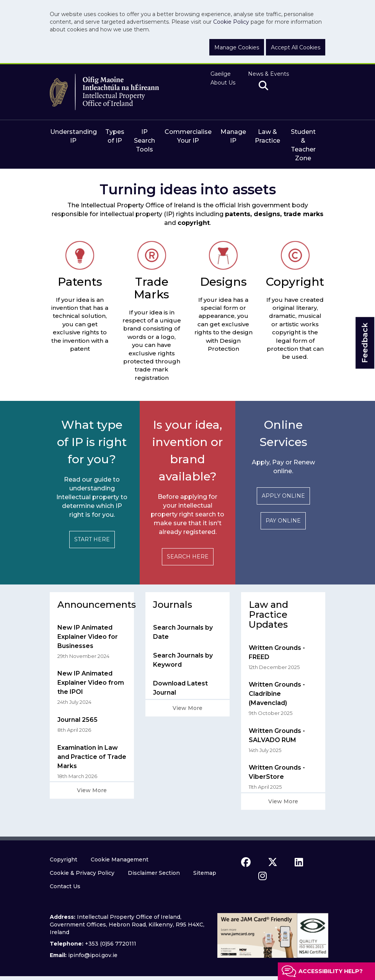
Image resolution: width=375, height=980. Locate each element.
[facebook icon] (246, 862)
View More (92, 790)
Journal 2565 (77, 720)
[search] (263, 86)
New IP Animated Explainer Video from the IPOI (91, 683)
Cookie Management (120, 860)
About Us (223, 83)
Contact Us (65, 886)
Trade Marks (152, 288)
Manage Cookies (237, 47)
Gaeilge (221, 74)
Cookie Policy (231, 22)
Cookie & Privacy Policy (82, 873)
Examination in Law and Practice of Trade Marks (92, 757)
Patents (80, 282)
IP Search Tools (144, 141)
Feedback (365, 343)
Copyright (295, 282)
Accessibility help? (331, 971)
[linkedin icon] (299, 862)
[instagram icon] (262, 876)
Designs (223, 282)
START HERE (92, 539)
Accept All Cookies (296, 47)
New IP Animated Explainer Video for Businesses (88, 637)
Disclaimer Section (154, 873)
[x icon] (273, 862)
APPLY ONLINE (283, 496)
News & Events (268, 74)
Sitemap (205, 873)
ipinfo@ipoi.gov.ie (93, 955)
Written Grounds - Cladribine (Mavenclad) (277, 694)
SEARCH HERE (188, 557)
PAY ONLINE (283, 521)
